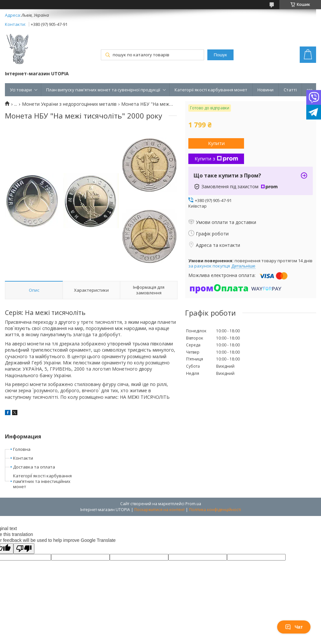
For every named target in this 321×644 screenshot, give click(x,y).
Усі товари (21, 90)
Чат (294, 627)
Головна (22, 449)
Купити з (216, 158)
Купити (216, 143)
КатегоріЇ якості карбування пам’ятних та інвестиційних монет (42, 481)
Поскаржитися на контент (160, 510)
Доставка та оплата (34, 467)
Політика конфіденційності (215, 510)
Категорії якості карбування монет (211, 90)
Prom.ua (193, 504)
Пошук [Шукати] (220, 55)
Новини (265, 90)
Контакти (23, 458)
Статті (290, 90)
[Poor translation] (24, 549)
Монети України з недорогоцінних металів (69, 104)
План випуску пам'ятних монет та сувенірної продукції (103, 90)
